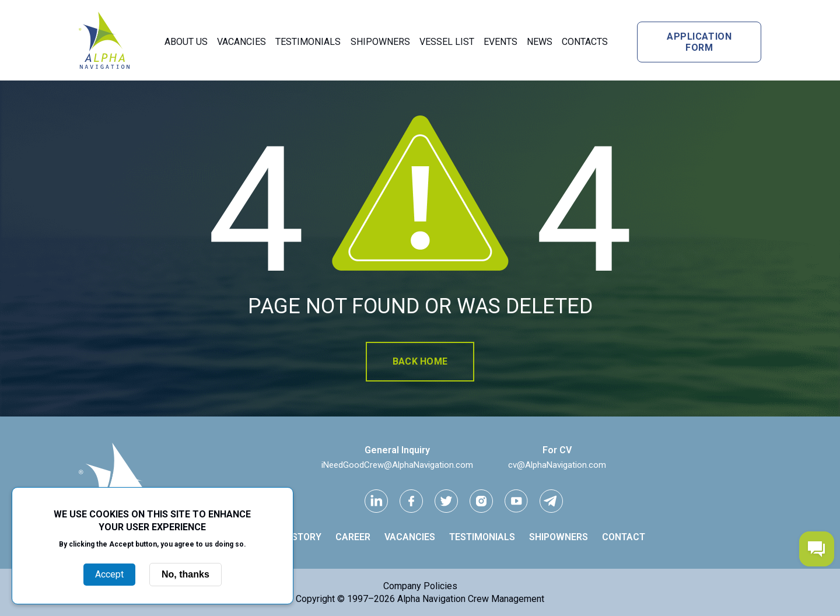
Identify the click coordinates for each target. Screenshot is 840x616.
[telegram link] (551, 501)
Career (353, 537)
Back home (420, 361)
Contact (624, 537)
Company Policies (420, 586)
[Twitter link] (446, 501)
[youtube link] (516, 501)
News (540, 42)
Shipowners (380, 42)
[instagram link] (481, 501)
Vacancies (242, 42)
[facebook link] (411, 501)
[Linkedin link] (376, 501)
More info (152, 556)
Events (501, 42)
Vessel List (447, 42)
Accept (109, 574)
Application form (699, 42)
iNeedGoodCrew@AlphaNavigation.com (397, 465)
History (302, 537)
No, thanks (185, 574)
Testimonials (308, 42)
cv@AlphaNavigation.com (557, 465)
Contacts (585, 42)
